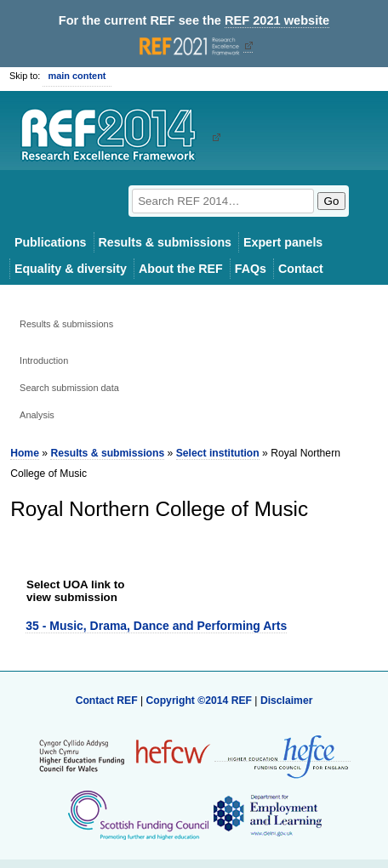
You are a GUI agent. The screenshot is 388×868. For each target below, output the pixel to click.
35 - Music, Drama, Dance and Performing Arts (156, 626)
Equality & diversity (71, 269)
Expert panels (283, 242)
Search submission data (69, 388)
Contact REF (107, 701)
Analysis (37, 415)
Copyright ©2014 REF (200, 701)
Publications (51, 242)
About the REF (181, 269)
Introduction (44, 360)
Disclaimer (287, 701)
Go (332, 201)
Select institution (218, 453)
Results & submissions (165, 242)
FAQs (251, 269)
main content (77, 76)
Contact (301, 269)
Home (25, 453)
